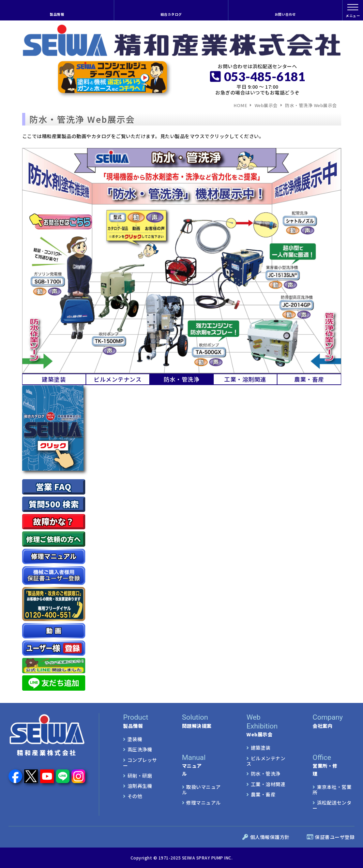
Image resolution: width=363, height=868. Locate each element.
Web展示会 (266, 106)
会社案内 (334, 721)
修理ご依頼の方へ (54, 539)
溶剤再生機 (140, 786)
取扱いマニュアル (201, 790)
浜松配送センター (332, 805)
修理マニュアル (203, 803)
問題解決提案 (202, 721)
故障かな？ (54, 521)
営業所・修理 (325, 765)
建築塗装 (54, 379)
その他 (135, 796)
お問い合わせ (285, 14)
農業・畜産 (309, 379)
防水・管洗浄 (266, 774)
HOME (240, 106)
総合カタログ (171, 14)
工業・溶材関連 (268, 784)
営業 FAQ (54, 487)
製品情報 (57, 14)
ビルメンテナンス (118, 379)
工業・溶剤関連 (245, 379)
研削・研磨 (140, 776)
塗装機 (135, 739)
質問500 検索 (54, 504)
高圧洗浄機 (140, 749)
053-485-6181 (258, 76)
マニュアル (194, 765)
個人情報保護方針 (266, 837)
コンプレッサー (140, 763)
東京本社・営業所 (332, 790)
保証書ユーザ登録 (331, 837)
